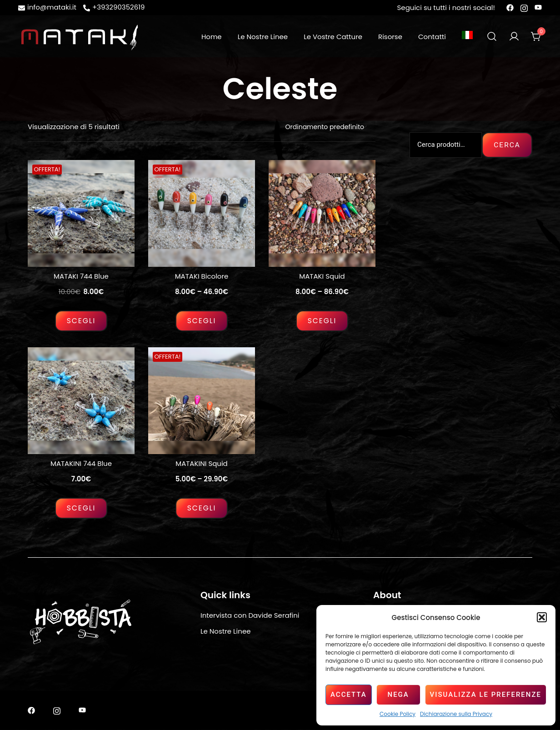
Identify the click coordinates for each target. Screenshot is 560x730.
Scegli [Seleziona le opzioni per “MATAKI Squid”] (322, 321)
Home (212, 37)
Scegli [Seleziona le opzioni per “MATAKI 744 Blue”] (81, 321)
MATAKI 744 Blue (81, 276)
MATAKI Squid (322, 276)
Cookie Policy (397, 714)
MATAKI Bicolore (202, 276)
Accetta (349, 695)
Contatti (432, 37)
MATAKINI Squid (202, 463)
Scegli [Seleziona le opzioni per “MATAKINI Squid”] (202, 508)
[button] (542, 617)
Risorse (390, 37)
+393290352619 (114, 7)
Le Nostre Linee (263, 37)
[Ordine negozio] (325, 127)
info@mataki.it (47, 7)
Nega (398, 695)
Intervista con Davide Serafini (250, 615)
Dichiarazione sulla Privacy (456, 714)
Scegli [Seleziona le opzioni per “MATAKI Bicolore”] (202, 321)
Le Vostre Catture (333, 37)
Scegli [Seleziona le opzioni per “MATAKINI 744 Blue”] (81, 508)
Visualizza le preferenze (486, 695)
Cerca (507, 145)
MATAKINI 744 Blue (81, 463)
